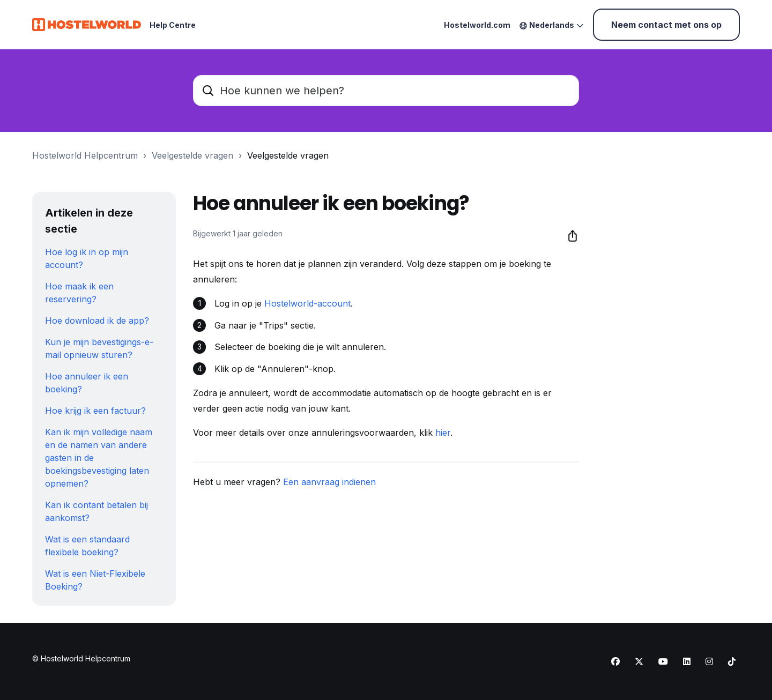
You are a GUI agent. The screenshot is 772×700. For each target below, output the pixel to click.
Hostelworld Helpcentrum (85, 155)
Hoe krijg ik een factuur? (95, 411)
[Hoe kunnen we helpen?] (386, 91)
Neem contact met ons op (666, 25)
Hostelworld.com (477, 25)
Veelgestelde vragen (192, 155)
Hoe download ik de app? (97, 321)
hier (443, 433)
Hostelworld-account (307, 303)
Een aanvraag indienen (329, 482)
